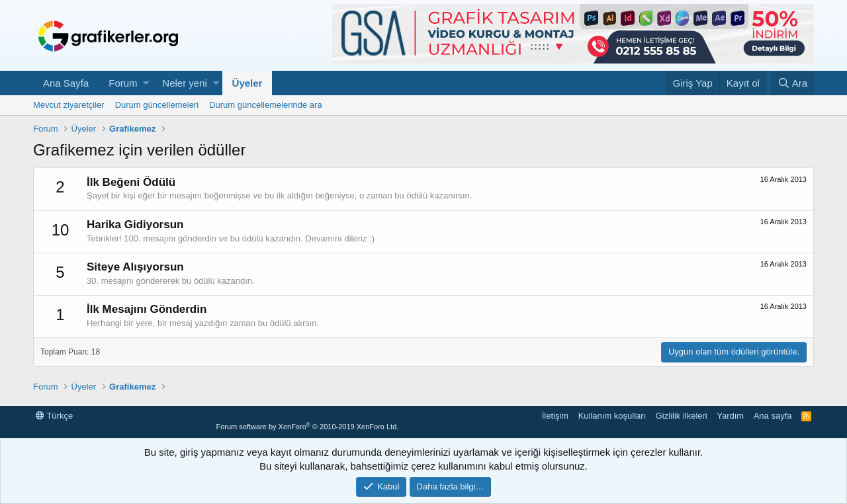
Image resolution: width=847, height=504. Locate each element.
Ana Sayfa (66, 83)
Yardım (730, 416)
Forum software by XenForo (307, 427)
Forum (123, 83)
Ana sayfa (773, 416)
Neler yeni (185, 83)
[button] (146, 83)
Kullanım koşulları (612, 416)
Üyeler (247, 83)
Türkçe (54, 416)
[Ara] (792, 83)
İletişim (555, 416)
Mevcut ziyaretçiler (69, 105)
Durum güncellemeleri (157, 105)
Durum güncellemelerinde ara (266, 105)
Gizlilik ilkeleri (682, 416)
